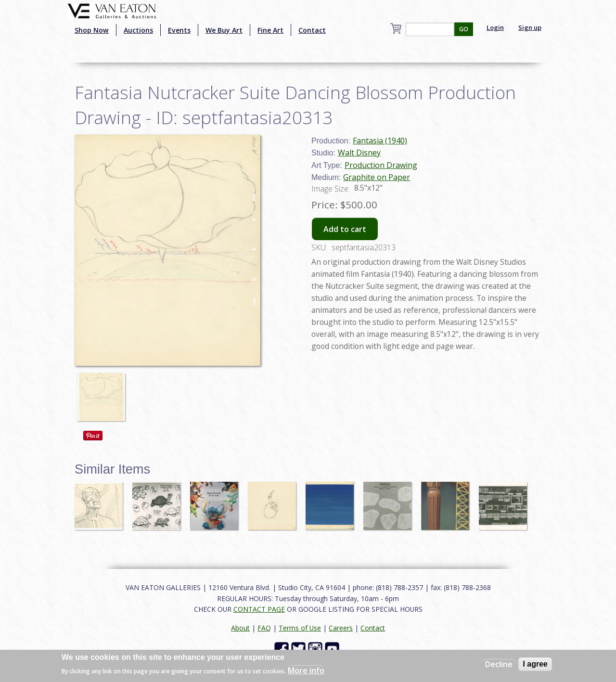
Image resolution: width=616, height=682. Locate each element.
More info (306, 670)
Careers (341, 628)
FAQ (264, 628)
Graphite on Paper (377, 177)
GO (464, 29)
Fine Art (270, 30)
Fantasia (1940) (380, 141)
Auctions (138, 30)
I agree (535, 664)
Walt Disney (359, 153)
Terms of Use (300, 628)
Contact (312, 30)
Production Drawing (381, 165)
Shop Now (92, 30)
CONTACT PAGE (259, 609)
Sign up (530, 27)
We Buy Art (224, 30)
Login (495, 27)
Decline (499, 664)
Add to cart (345, 229)
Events (179, 30)
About (240, 628)
